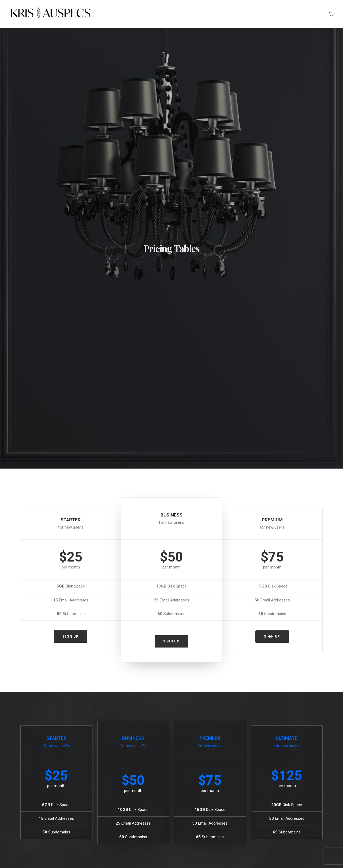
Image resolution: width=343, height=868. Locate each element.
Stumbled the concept (201, 774)
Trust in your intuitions (201, 808)
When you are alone (199, 783)
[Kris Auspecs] (49, 14)
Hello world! (111, 774)
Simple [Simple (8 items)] (299, 784)
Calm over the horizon (120, 787)
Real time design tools (201, 791)
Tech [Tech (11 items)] (301, 792)
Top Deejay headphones (202, 816)
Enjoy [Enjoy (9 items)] (287, 775)
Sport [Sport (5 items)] (269, 792)
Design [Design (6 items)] (269, 775)
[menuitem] (331, 14)
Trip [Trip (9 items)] (285, 801)
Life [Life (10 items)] (267, 784)
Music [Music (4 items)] (282, 784)
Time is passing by (197, 799)
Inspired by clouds (117, 800)
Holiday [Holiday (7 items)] (305, 775)
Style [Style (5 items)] (286, 792)
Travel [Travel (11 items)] (269, 801)
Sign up (70, 272)
